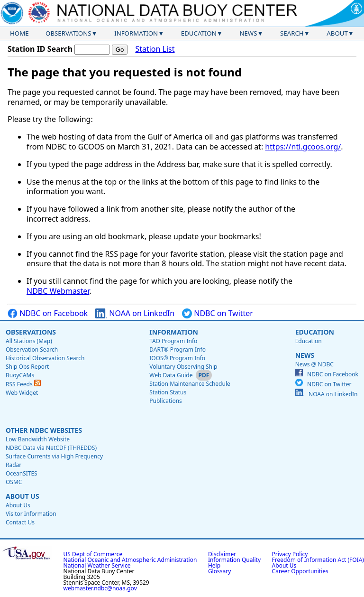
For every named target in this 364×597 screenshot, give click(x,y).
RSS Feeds (23, 384)
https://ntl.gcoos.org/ (303, 147)
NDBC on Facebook (48, 313)
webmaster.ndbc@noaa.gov (100, 588)
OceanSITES (22, 473)
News (248, 33)
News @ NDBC (314, 364)
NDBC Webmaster (58, 291)
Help (214, 565)
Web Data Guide (171, 375)
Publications (166, 401)
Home (19, 33)
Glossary (219, 571)
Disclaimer (222, 554)
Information (136, 33)
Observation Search (32, 350)
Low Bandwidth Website (38, 439)
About (337, 33)
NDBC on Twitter (218, 313)
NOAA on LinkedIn (135, 313)
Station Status (168, 392)
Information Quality (234, 560)
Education (199, 33)
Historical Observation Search (45, 358)
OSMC (14, 482)
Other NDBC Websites (44, 430)
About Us (23, 496)
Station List (155, 49)
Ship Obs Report (27, 367)
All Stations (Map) (29, 341)
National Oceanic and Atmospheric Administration (130, 560)
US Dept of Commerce (93, 554)
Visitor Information (31, 514)
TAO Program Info (173, 341)
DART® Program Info (177, 350)
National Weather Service (97, 565)
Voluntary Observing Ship (183, 367)
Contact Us (20, 522)
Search (292, 33)
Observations (68, 33)
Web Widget (22, 393)
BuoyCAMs (20, 375)
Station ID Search (40, 49)
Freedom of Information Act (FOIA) (318, 560)
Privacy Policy (290, 554)
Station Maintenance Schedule (190, 384)
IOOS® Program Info (177, 358)
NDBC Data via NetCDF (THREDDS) (51, 448)
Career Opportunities (300, 571)
